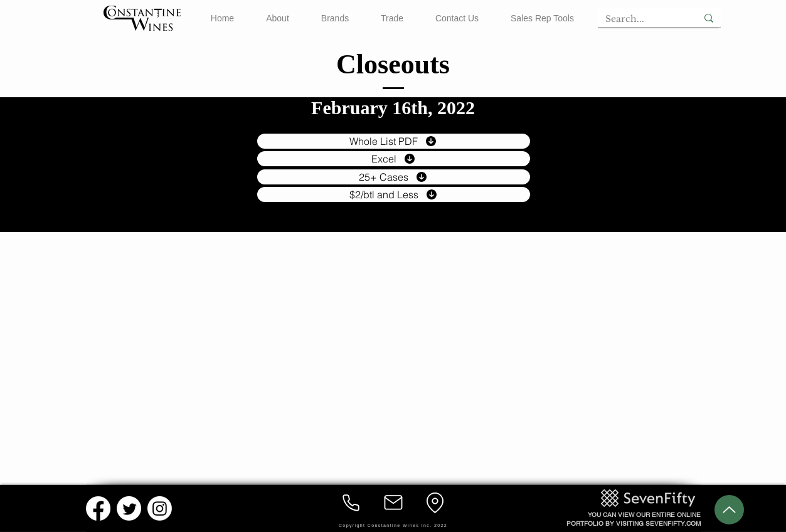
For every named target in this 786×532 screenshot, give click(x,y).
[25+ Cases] (394, 177)
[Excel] (394, 159)
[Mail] (393, 503)
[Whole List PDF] (394, 141)
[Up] (729, 510)
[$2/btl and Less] (394, 194)
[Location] (435, 503)
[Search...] (638, 19)
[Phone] (351, 503)
